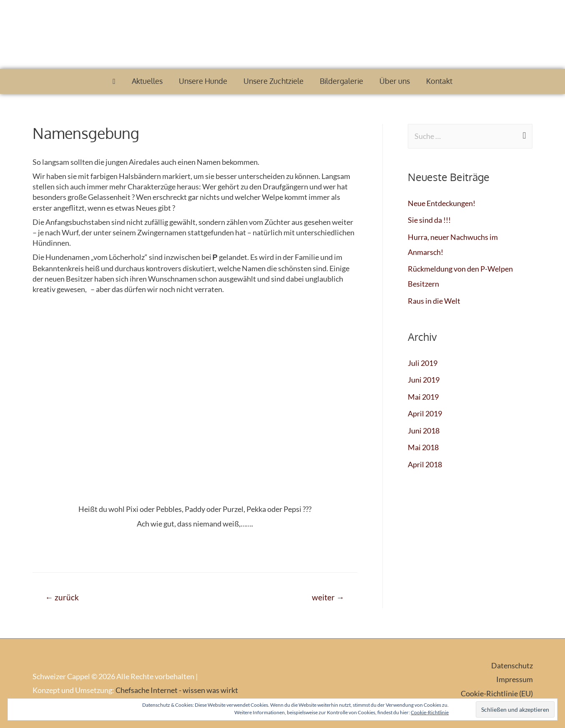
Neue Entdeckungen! (442, 203)
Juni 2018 (424, 431)
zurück (62, 597)
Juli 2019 (423, 363)
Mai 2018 (423, 447)
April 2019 (425, 413)
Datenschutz (512, 665)
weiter (328, 597)
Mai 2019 (423, 397)
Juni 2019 (424, 380)
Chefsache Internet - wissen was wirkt (177, 690)
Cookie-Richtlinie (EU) (497, 693)
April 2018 (425, 464)
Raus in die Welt (434, 301)
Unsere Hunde (203, 81)
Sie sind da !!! (429, 220)
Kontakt (439, 81)
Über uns (395, 81)
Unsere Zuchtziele (274, 81)
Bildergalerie (342, 81)
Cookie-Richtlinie (430, 712)
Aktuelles (147, 81)
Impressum (515, 679)
